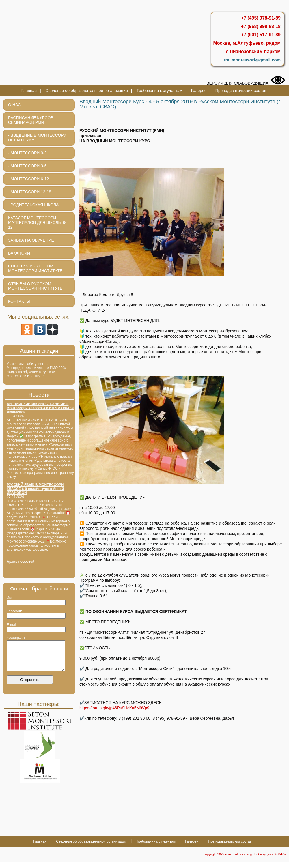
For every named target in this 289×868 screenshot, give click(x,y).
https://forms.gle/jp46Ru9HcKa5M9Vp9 (114, 708)
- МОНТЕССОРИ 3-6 (27, 166)
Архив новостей (20, 562)
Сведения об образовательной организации (86, 91)
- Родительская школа (33, 205)
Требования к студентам (160, 91)
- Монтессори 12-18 (30, 192)
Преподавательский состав (241, 91)
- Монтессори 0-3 (27, 153)
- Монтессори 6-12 (28, 179)
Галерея (199, 91)
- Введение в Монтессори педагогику (37, 138)
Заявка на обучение (31, 240)
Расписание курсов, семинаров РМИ (31, 120)
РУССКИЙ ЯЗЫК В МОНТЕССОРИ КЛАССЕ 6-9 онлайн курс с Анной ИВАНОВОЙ (35, 489)
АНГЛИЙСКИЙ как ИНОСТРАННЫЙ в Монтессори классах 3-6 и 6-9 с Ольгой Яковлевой (40, 408)
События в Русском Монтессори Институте (35, 268)
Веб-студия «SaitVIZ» (270, 860)
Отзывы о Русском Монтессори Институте (35, 286)
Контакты (19, 301)
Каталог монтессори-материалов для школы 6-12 (37, 222)
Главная (29, 91)
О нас (14, 105)
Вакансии (19, 253)
